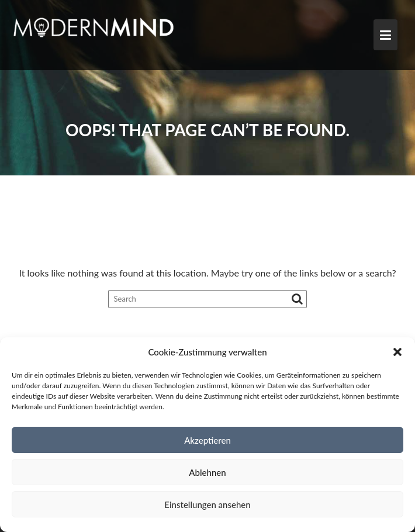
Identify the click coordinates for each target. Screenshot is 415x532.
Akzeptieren (207, 440)
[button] (397, 352)
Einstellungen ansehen (207, 505)
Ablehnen (207, 472)
